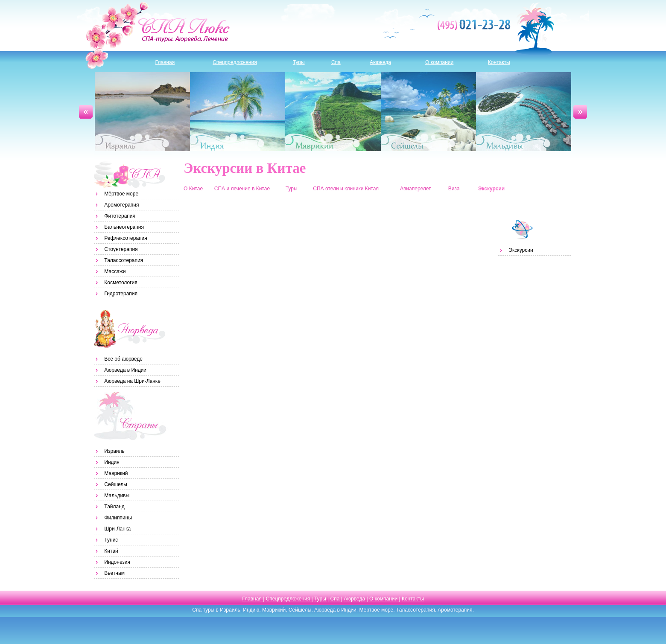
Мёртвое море (121, 194)
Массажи (115, 271)
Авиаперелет (416, 189)
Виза (455, 189)
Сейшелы (428, 112)
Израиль (142, 112)
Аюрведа (380, 62)
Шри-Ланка (117, 529)
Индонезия (117, 562)
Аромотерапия (121, 205)
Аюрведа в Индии (125, 370)
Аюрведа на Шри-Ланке (132, 381)
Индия (238, 112)
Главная (165, 62)
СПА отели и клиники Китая (346, 189)
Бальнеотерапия (124, 227)
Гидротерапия (121, 294)
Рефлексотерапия (126, 238)
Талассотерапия (124, 260)
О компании (439, 62)
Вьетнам (114, 573)
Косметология (121, 283)
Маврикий (333, 112)
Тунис (111, 540)
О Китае (194, 189)
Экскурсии (521, 250)
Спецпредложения (235, 62)
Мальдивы (524, 112)
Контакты (499, 62)
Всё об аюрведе (123, 359)
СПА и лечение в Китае (243, 189)
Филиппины (118, 518)
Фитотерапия (120, 216)
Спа (336, 62)
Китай (111, 551)
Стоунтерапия (121, 249)
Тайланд (114, 507)
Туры (299, 62)
